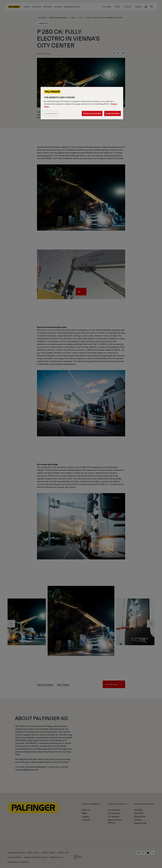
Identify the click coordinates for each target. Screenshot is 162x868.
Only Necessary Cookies (92, 113)
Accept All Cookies (113, 113)
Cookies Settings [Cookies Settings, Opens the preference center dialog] (51, 113)
